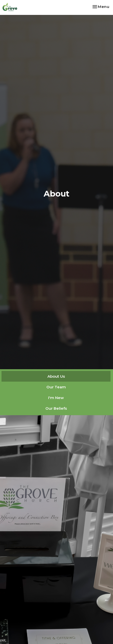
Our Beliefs (56, 408)
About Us (56, 376)
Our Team (56, 387)
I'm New (56, 398)
